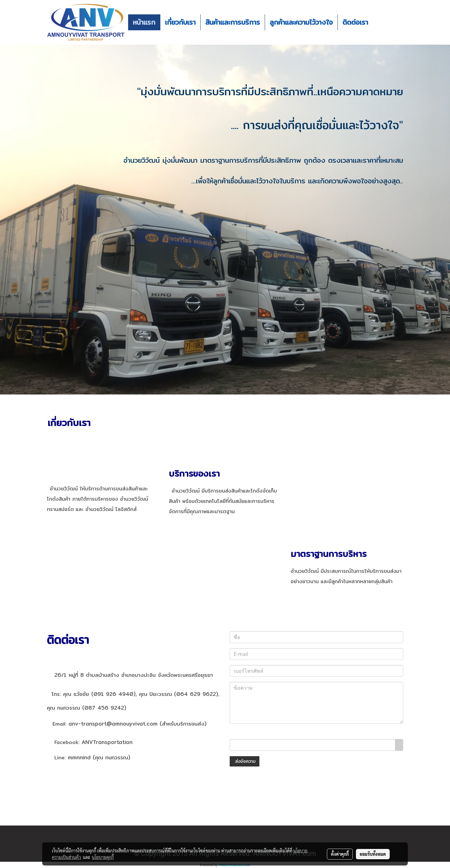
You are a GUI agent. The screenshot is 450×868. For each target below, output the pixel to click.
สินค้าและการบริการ (233, 22)
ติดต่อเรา (355, 22)
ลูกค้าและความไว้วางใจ (301, 22)
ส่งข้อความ (245, 761)
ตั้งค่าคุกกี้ (340, 854)
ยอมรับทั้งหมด (373, 854)
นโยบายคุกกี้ (103, 857)
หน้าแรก (144, 22)
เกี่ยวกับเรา (180, 22)
